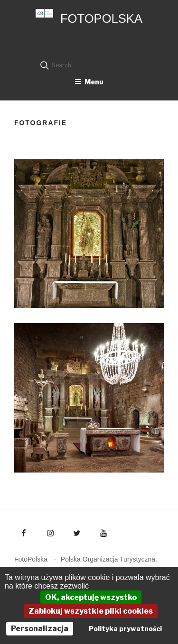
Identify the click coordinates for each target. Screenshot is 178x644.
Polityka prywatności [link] (125, 629)
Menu (89, 82)
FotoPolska (101, 18)
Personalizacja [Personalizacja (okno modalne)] (40, 629)
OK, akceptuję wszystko (91, 597)
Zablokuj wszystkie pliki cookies (91, 611)
